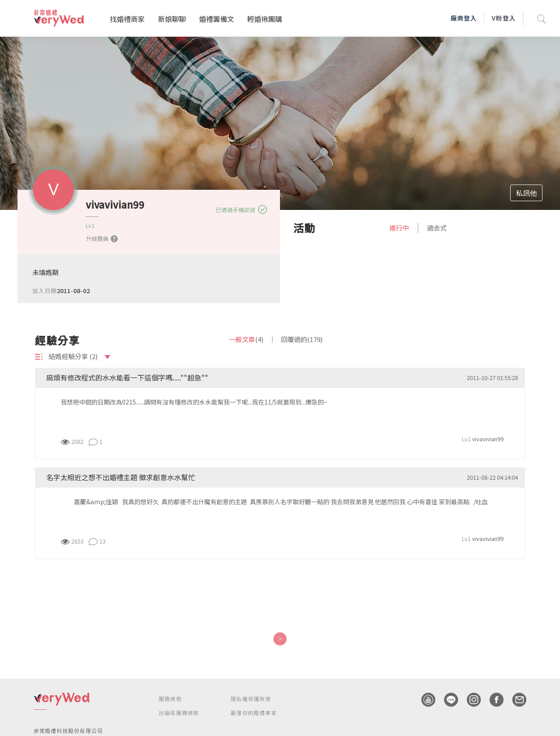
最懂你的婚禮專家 (254, 713)
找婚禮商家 (127, 19)
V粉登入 (504, 18)
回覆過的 (302, 339)
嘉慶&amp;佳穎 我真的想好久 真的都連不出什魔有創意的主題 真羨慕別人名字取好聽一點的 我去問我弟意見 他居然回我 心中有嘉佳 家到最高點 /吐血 (276, 502)
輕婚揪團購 (265, 19)
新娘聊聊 (172, 19)
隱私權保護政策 (251, 699)
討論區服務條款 (179, 713)
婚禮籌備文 (217, 19)
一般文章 (246, 339)
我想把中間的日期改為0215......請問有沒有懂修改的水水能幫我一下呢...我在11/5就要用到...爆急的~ (194, 402)
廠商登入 (464, 18)
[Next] (280, 639)
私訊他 (526, 193)
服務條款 (170, 699)
